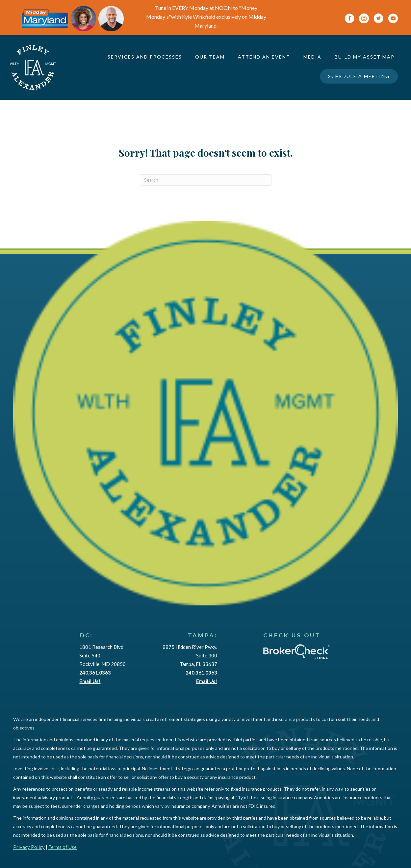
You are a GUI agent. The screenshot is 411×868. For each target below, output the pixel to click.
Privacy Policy (29, 847)
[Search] (206, 180)
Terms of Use (63, 847)
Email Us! (90, 681)
